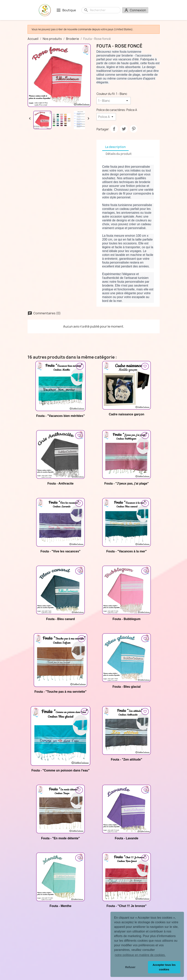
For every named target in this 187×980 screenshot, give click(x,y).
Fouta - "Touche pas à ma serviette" (60, 692)
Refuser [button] (130, 967)
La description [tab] (115, 147)
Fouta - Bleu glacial (127, 687)
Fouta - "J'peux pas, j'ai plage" (127, 483)
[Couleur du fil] (114, 101)
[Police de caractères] (106, 117)
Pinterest (134, 129)
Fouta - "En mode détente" (60, 838)
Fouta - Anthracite (60, 483)
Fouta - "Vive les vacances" (61, 551)
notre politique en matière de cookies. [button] (140, 955)
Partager (114, 129)
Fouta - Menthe (60, 906)
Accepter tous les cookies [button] (164, 967)
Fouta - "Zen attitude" (127, 759)
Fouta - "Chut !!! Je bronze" (127, 906)
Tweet (124, 129)
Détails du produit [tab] (119, 154)
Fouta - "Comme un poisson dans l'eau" (60, 770)
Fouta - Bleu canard (60, 619)
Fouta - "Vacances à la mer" (127, 551)
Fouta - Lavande (127, 838)
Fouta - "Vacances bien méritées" (60, 416)
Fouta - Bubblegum (127, 619)
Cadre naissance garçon (127, 414)
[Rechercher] (104, 10)
